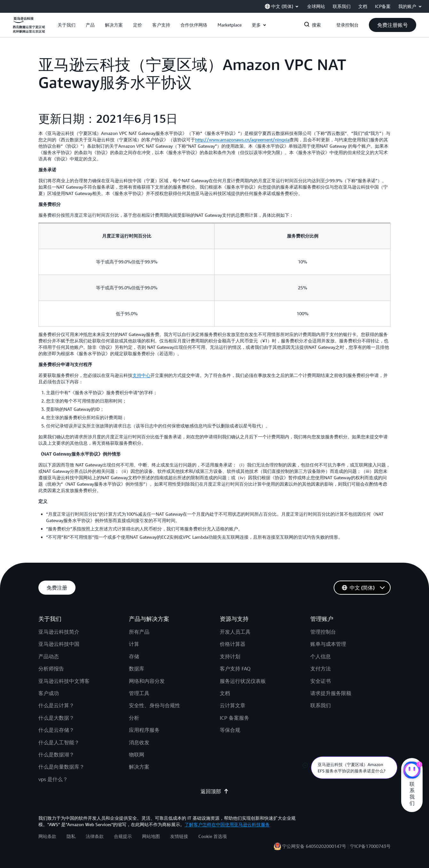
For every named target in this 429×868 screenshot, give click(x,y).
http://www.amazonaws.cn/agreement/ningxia (242, 140)
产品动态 (49, 656)
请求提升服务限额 (331, 693)
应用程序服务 (144, 730)
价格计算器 (233, 644)
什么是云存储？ (56, 730)
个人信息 (321, 656)
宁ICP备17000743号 (370, 846)
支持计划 (230, 656)
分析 (134, 718)
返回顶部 (215, 791)
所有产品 (139, 632)
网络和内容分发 (147, 681)
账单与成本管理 (328, 644)
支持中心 (141, 375)
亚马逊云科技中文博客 (64, 681)
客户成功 (49, 693)
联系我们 (321, 705)
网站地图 (151, 836)
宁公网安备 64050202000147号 (314, 846)
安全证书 (321, 681)
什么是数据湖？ (56, 755)
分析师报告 (51, 669)
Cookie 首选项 (213, 836)
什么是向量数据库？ (61, 767)
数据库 (137, 669)
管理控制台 (323, 632)
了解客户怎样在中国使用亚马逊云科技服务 (227, 824)
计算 (134, 644)
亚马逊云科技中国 (59, 644)
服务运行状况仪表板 (243, 681)
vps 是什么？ (53, 779)
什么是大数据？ (56, 718)
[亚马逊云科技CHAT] (412, 771)
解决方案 (139, 767)
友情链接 (179, 836)
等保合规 (230, 730)
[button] (67, 25)
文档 (225, 693)
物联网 (137, 755)
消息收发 (139, 742)
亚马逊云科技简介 (59, 632)
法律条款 (95, 836)
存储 (134, 656)
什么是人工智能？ (59, 742)
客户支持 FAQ (235, 669)
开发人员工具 (235, 632)
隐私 (71, 836)
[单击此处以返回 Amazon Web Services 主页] (29, 28)
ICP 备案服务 (234, 718)
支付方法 (321, 669)
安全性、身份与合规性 (155, 705)
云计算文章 (233, 705)
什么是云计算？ (56, 705)
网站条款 (47, 836)
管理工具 (139, 693)
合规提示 (123, 836)
